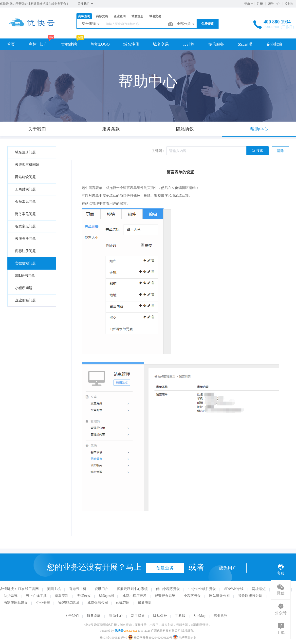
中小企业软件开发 (202, 589)
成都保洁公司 (98, 603)
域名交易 (155, 16)
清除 (280, 151)
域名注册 (137, 16)
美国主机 (54, 589)
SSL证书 (245, 44)
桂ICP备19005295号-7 (114, 638)
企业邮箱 (274, 44)
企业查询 (120, 16)
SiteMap (200, 616)
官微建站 (69, 44)
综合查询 (91, 24)
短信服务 (216, 44)
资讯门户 (101, 589)
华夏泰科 (62, 596)
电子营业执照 (185, 638)
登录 (247, 4)
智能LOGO (100, 44)
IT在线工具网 (28, 589)
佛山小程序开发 (168, 589)
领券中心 (274, 4)
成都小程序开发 (134, 596)
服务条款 (94, 616)
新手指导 (138, 616)
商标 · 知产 (38, 44)
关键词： (159, 151)
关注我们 (86, 4)
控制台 (289, 4)
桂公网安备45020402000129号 (150, 638)
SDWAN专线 (234, 589)
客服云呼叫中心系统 (132, 589)
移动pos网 (106, 596)
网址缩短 (259, 589)
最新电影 (145, 603)
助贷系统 (11, 596)
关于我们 (72, 616)
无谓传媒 (84, 596)
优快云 (119, 631)
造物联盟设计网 (250, 596)
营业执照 (221, 616)
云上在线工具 (36, 596)
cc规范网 (123, 603)
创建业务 (165, 568)
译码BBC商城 (69, 603)
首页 (11, 44)
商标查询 (84, 16)
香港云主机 (78, 589)
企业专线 (43, 603)
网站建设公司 (220, 596)
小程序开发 (192, 596)
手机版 (180, 616)
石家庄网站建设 (16, 603)
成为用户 (228, 568)
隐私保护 (160, 616)
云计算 (188, 44)
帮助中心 (116, 616)
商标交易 (102, 16)
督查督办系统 (165, 596)
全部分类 (186, 24)
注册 (260, 4)
